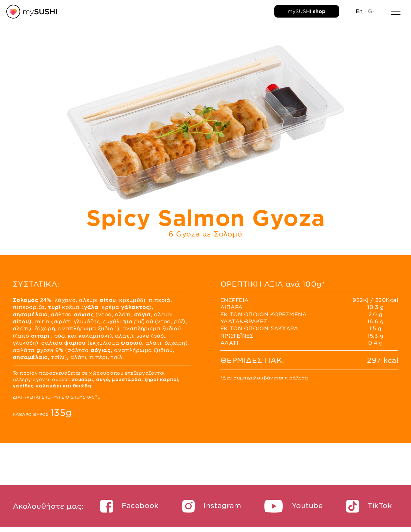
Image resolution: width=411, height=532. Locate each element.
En (359, 11)
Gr (371, 11)
